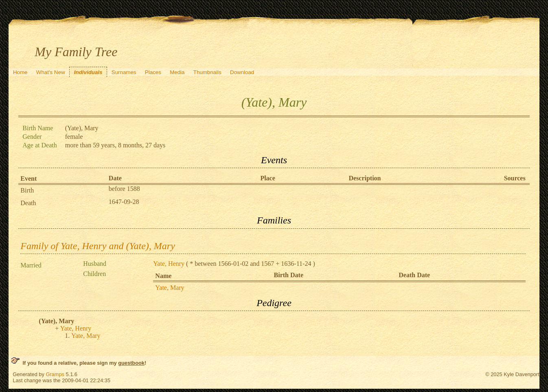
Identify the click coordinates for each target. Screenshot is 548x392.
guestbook (131, 363)
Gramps (55, 374)
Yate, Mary (170, 288)
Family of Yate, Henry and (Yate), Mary (98, 246)
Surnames (124, 72)
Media (177, 72)
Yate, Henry (169, 264)
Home (20, 72)
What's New (51, 72)
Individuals (88, 72)
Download (242, 72)
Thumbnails (207, 72)
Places (153, 72)
